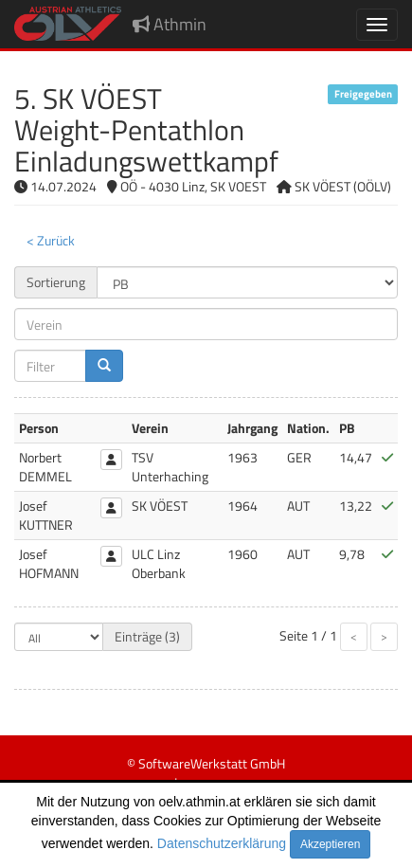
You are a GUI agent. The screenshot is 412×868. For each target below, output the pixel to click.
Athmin (170, 24)
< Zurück (51, 240)
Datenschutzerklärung (222, 843)
